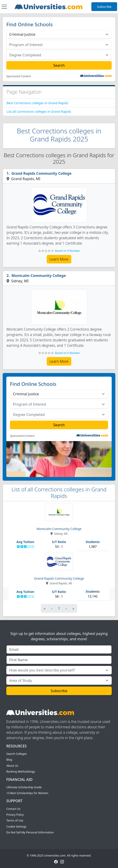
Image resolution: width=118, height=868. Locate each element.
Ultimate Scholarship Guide (24, 787)
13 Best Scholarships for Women (27, 793)
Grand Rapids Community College (42, 173)
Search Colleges (17, 754)
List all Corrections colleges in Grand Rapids (39, 112)
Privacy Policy (15, 815)
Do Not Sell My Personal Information (30, 832)
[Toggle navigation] (4, 7)
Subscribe (104, 7)
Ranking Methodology (21, 772)
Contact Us (13, 809)
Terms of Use (15, 821)
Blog (9, 760)
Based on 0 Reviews (67, 251)
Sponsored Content (19, 76)
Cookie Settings (16, 827)
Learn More (59, 259)
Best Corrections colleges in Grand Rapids (37, 103)
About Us (12, 766)
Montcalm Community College (39, 276)
